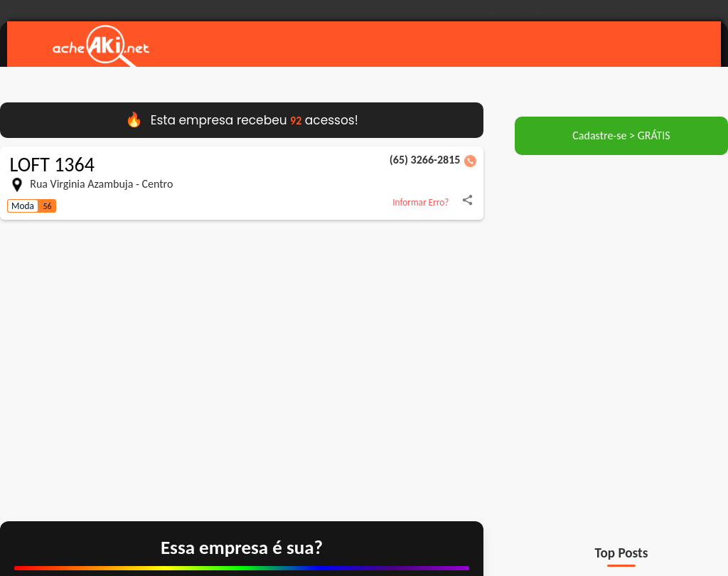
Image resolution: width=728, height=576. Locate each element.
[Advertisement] (621, 257)
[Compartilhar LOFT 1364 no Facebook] (467, 204)
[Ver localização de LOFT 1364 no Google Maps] (242, 369)
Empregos (546, 10)
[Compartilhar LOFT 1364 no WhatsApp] (67, 212)
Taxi (712, 10)
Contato (456, 10)
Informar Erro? (421, 204)
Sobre (410, 10)
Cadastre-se (610, 10)
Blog (498, 10)
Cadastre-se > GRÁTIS (621, 138)
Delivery (670, 10)
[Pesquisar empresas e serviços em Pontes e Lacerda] (447, 46)
